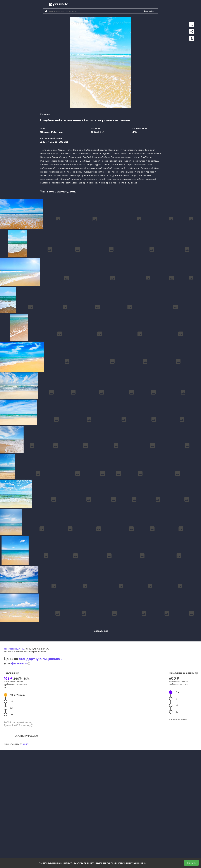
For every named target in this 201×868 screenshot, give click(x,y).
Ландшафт (53, 154)
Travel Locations (49, 150)
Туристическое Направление (107, 161)
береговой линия (96, 183)
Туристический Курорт (135, 161)
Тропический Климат (122, 157)
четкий (102, 179)
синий (117, 168)
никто (82, 165)
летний (68, 172)
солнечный (63, 176)
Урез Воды (154, 161)
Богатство (140, 154)
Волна (158, 154)
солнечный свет (128, 172)
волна (122, 165)
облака (74, 165)
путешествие (90, 172)
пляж (101, 172)
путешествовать (89, 179)
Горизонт (150, 150)
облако (95, 176)
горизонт (151, 172)
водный (114, 176)
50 (12, 780)
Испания (97, 154)
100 (12, 786)
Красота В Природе (68, 161)
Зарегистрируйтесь (14, 721)
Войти (26, 816)
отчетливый (113, 179)
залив (73, 176)
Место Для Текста (143, 157)
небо (124, 168)
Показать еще (101, 703)
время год (111, 183)
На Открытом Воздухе (96, 150)
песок (115, 172)
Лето (69, 150)
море (108, 172)
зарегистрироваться (27, 808)
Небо (43, 154)
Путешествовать (128, 150)
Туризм (107, 154)
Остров (63, 157)
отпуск (90, 165)
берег (130, 165)
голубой (64, 165)
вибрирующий (48, 168)
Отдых (62, 150)
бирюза (104, 176)
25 (12, 773)
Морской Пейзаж (101, 157)
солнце (52, 176)
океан (107, 165)
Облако (44, 165)
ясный (115, 165)
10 (18, 767)
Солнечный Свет (68, 154)
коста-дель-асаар (128, 183)
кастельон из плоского (52, 183)
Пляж (130, 154)
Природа (78, 150)
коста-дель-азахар (76, 183)
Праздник (113, 150)
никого (75, 179)
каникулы (77, 172)
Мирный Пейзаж (49, 161)
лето (150, 165)
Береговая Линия (49, 157)
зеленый (54, 165)
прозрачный (83, 176)
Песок (150, 154)
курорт (99, 165)
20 (177, 784)
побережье (140, 165)
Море (123, 154)
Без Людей (86, 161)
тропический (63, 168)
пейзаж (44, 172)
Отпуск (115, 154)
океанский (151, 179)
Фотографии (149, 11)
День (141, 150)
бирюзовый (147, 168)
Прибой (87, 157)
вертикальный (79, 168)
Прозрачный (75, 157)
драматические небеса (132, 179)
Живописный (85, 154)
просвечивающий (49, 179)
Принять (191, 863)
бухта (157, 168)
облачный (65, 179)
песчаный (124, 176)
